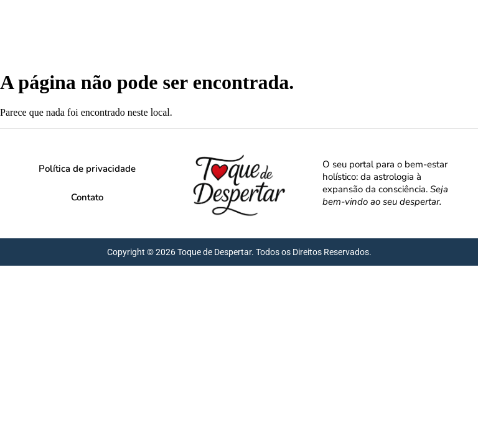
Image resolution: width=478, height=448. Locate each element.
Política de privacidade (87, 169)
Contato (87, 197)
